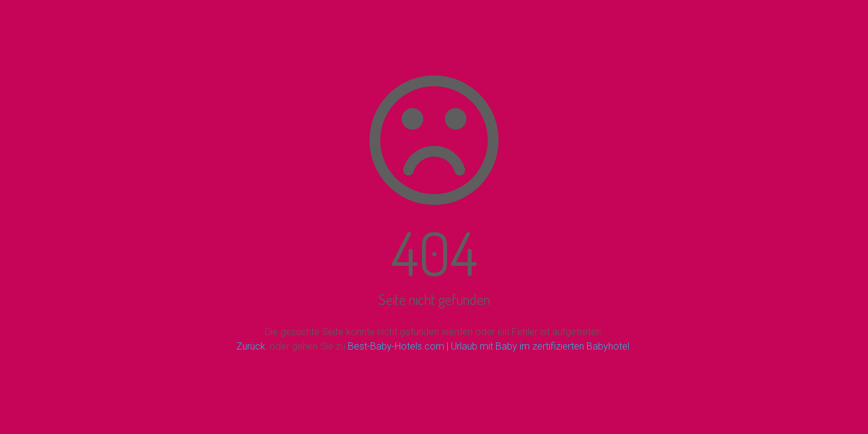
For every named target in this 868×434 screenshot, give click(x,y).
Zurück (251, 346)
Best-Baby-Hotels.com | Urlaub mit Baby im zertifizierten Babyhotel (489, 346)
